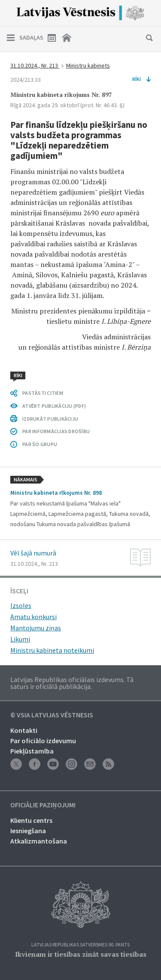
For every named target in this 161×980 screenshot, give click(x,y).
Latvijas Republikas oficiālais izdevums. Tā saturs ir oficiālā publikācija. (72, 683)
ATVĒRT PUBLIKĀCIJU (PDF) (54, 406)
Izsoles (21, 605)
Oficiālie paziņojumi (43, 805)
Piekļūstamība (32, 751)
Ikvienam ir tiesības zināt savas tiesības (81, 954)
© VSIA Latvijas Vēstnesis (52, 715)
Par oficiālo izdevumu (43, 741)
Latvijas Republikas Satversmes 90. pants (80, 945)
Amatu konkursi (33, 617)
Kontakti (24, 730)
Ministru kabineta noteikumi (52, 650)
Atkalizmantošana (39, 841)
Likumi (20, 639)
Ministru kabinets (88, 65)
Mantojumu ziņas (36, 628)
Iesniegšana (28, 831)
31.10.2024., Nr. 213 (35, 65)
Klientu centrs (31, 820)
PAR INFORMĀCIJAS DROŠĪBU (56, 431)
